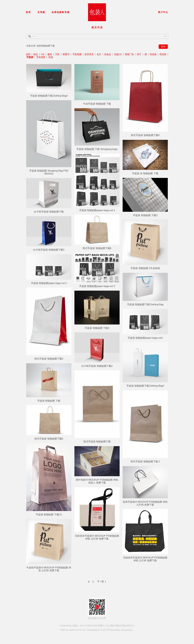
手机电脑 (77, 54)
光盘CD (118, 54)
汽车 (57, 54)
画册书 (66, 54)
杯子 (139, 54)
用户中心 (163, 12)
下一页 (100, 582)
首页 (28, 12)
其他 (51, 57)
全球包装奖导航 (61, 12)
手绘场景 (41, 57)
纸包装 (163, 54)
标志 (36, 54)
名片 (99, 54)
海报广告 (129, 54)
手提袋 (30, 57)
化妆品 (108, 54)
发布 (163, 47)
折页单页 (89, 54)
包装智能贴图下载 (46, 46)
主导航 (41, 12)
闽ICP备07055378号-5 (122, 626)
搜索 (165, 36)
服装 (50, 54)
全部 (28, 54)
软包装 (153, 54)
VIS (43, 54)
